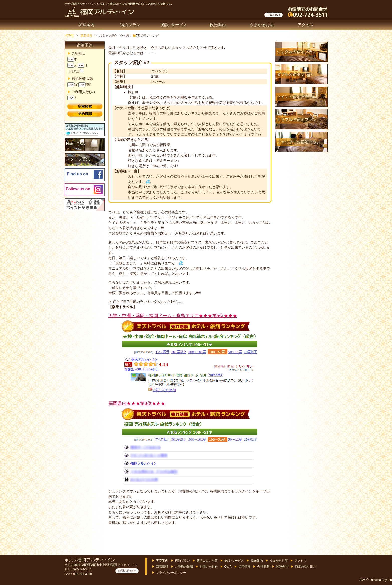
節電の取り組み (305, 567)
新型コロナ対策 (207, 561)
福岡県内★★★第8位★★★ (137, 403)
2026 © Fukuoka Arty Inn (375, 580)
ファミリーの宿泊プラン (299, 142)
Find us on (78, 174)
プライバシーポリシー (171, 573)
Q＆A (228, 567)
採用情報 (244, 567)
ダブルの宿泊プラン (295, 74)
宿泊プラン (130, 25)
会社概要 (263, 567)
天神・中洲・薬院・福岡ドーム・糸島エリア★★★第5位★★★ (173, 316)
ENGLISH (273, 15)
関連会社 (282, 567)
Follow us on (78, 189)
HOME (69, 35)
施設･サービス (174, 25)
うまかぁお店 (262, 25)
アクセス (306, 25)
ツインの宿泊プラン (295, 97)
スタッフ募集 (78, 159)
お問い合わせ (127, 571)
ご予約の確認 (184, 567)
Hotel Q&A (76, 144)
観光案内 (218, 25)
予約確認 (85, 114)
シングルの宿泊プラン (297, 52)
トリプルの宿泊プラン (297, 119)
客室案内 (86, 25)
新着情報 (86, 36)
